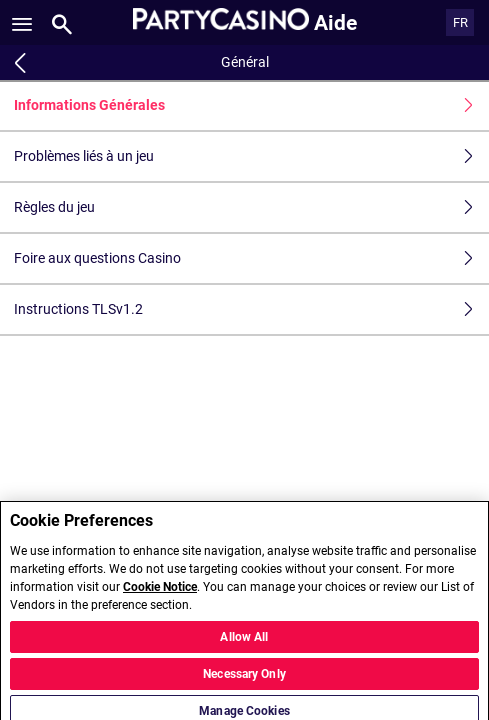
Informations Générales (251, 105)
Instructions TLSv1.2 (251, 309)
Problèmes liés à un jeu (251, 156)
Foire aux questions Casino (251, 258)
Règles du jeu (251, 207)
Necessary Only (244, 680)
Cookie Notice (160, 593)
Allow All (244, 643)
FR (460, 22)
